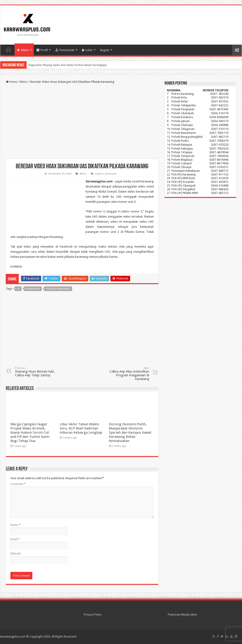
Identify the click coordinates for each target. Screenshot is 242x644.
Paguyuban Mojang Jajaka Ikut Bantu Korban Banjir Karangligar (68, 65)
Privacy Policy (93, 615)
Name (15, 525)
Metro (23, 50)
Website (16, 554)
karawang (33, 289)
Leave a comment (106, 174)
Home (9, 49)
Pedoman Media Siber (182, 615)
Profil (42, 50)
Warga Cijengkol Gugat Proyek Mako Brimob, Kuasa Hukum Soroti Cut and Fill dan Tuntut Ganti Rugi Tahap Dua (30, 432)
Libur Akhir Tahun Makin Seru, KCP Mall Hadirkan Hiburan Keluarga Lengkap (81, 428)
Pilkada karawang (58, 289)
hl (18, 289)
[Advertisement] (82, 122)
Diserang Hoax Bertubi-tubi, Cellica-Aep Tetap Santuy (39, 372)
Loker (87, 50)
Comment (18, 484)
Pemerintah (65, 50)
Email (15, 539)
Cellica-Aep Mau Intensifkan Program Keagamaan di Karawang (125, 374)
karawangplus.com (13, 636)
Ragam (105, 50)
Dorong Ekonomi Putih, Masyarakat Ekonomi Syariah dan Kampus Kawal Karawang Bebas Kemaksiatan (130, 432)
